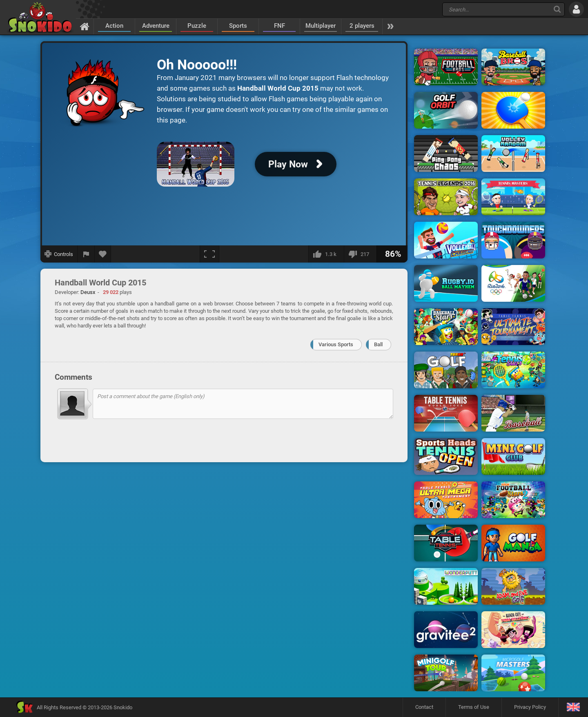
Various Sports (336, 344)
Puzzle (197, 26)
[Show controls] (59, 254)
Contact (424, 707)
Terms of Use (474, 707)
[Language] (573, 707)
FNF (280, 26)
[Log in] (576, 9)
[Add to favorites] (103, 254)
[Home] (85, 26)
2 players (362, 26)
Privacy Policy (530, 707)
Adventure (156, 26)
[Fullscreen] (209, 254)
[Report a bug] (86, 254)
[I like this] (326, 254)
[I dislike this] (360, 254)
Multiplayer (321, 26)
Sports (238, 26)
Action (114, 26)
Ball (378, 344)
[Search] (557, 9)
